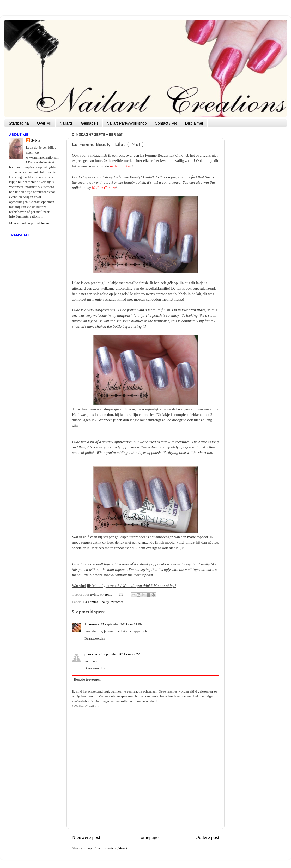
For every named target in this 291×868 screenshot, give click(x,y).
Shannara (92, 624)
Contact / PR (166, 123)
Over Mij (44, 123)
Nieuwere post (86, 837)
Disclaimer (194, 123)
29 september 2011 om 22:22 (119, 654)
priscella (91, 654)
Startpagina (19, 123)
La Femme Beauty (96, 602)
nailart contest (121, 166)
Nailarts (66, 123)
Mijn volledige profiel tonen (29, 223)
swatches (117, 602)
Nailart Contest (104, 188)
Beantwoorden (95, 638)
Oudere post (207, 837)
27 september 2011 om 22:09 (121, 624)
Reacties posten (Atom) (110, 848)
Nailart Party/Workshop (127, 123)
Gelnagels (90, 123)
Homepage (148, 837)
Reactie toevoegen (87, 679)
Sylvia (36, 140)
